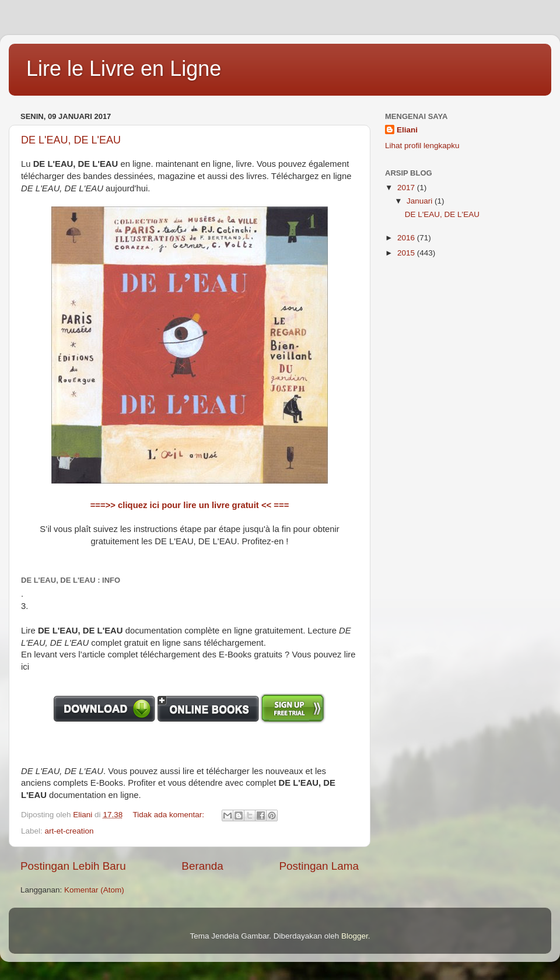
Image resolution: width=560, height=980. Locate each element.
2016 (407, 238)
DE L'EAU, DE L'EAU (71, 140)
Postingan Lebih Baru (73, 866)
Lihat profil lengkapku (422, 146)
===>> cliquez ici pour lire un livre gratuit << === (190, 505)
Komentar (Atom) (94, 890)
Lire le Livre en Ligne (124, 69)
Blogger (355, 936)
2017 (407, 188)
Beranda (202, 866)
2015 (407, 253)
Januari (421, 201)
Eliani (407, 130)
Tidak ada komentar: (169, 815)
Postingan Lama (319, 866)
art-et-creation (69, 831)
